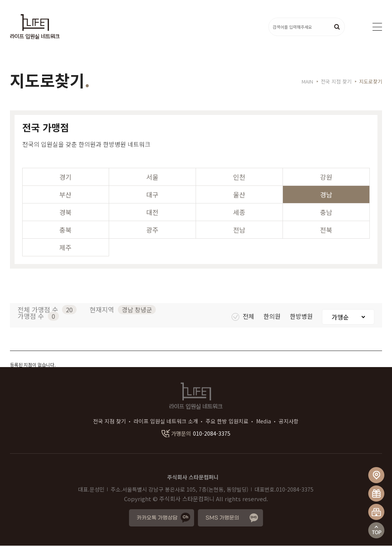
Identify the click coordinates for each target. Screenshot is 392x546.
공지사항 (289, 421)
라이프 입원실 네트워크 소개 (166, 421)
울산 (239, 195)
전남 (239, 230)
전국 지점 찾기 (109, 421)
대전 (152, 212)
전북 (326, 230)
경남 (326, 195)
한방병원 (302, 316)
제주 (65, 248)
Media (264, 421)
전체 (244, 316)
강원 (326, 177)
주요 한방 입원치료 (227, 421)
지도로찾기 (371, 82)
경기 (65, 177)
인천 (239, 177)
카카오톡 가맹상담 (157, 518)
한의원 (273, 316)
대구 (152, 195)
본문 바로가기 (0, 0)
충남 (326, 212)
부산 (65, 195)
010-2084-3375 (196, 434)
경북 (65, 212)
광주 (152, 230)
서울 (152, 177)
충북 (65, 230)
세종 (239, 212)
